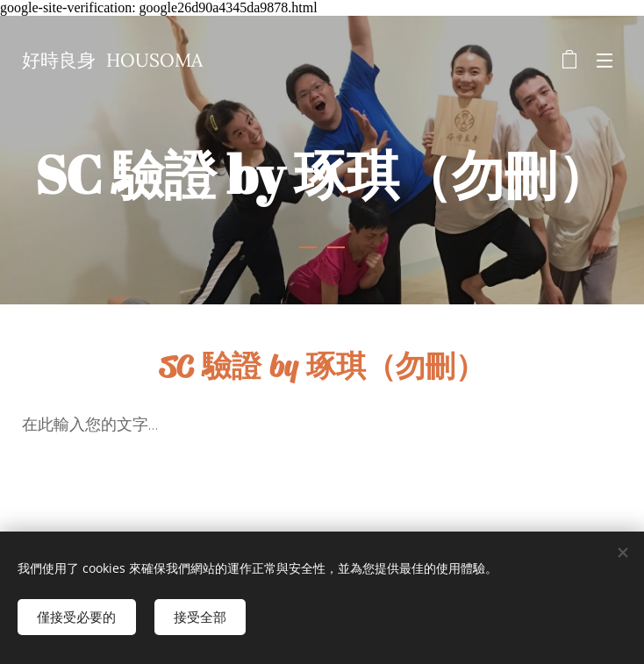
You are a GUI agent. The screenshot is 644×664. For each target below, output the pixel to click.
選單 (605, 61)
